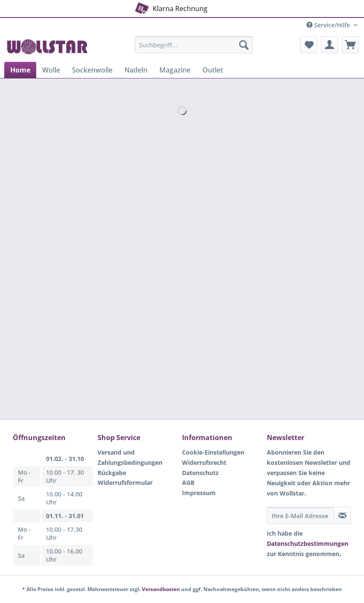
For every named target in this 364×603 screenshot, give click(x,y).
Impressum (199, 493)
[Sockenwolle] (92, 70)
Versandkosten (161, 589)
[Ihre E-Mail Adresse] (301, 516)
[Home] (20, 70)
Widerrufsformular (125, 483)
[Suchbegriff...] (194, 45)
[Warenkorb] (350, 45)
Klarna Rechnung (170, 7)
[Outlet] (213, 70)
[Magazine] (175, 70)
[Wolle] (51, 70)
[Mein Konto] (329, 45)
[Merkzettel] (309, 45)
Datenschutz (200, 473)
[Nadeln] (136, 70)
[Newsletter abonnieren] (342, 516)
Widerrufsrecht (204, 462)
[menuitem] (194, 49)
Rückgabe (112, 473)
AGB (188, 483)
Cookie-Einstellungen (213, 452)
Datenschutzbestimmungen (308, 544)
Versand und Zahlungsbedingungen (130, 457)
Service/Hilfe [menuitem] (329, 25)
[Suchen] (244, 45)
